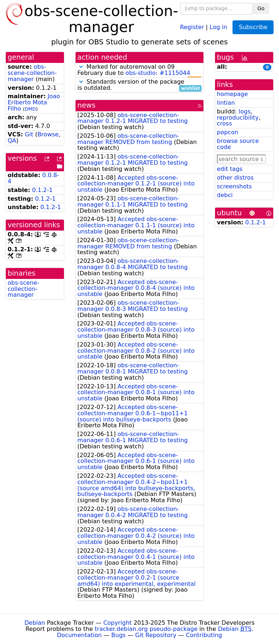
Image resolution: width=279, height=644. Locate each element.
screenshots (234, 186)
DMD (30, 109)
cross (224, 123)
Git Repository (156, 635)
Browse (48, 134)
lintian (226, 103)
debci (225, 195)
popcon (228, 132)
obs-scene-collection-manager (32, 73)
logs (245, 111)
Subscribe (253, 27)
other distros (235, 178)
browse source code (238, 144)
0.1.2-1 (42, 190)
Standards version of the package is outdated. (139, 85)
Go (261, 8)
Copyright (117, 623)
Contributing (204, 635)
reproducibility (238, 118)
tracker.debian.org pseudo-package (146, 629)
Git (29, 134)
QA (12, 141)
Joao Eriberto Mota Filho (34, 102)
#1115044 (175, 73)
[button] (81, 67)
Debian (35, 623)
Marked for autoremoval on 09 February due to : (139, 70)
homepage (232, 94)
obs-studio (140, 73)
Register (192, 27)
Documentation (79, 635)
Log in (218, 27)
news (86, 105)
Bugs (118, 635)
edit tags (230, 169)
